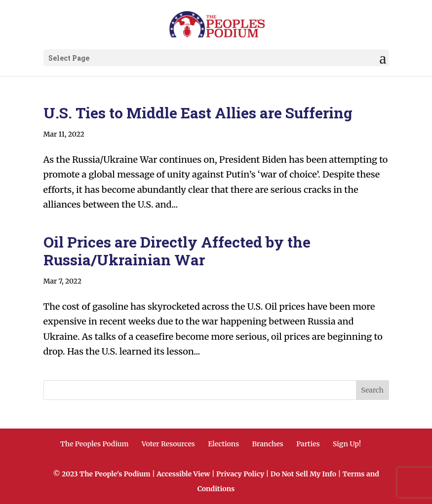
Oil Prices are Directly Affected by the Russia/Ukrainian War (177, 251)
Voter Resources (168, 444)
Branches (268, 444)
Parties (308, 444)
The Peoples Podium (95, 444)
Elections (223, 444)
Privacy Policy (240, 474)
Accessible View (183, 474)
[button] (383, 58)
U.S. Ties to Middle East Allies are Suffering (198, 113)
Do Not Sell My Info (303, 474)
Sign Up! (347, 444)
